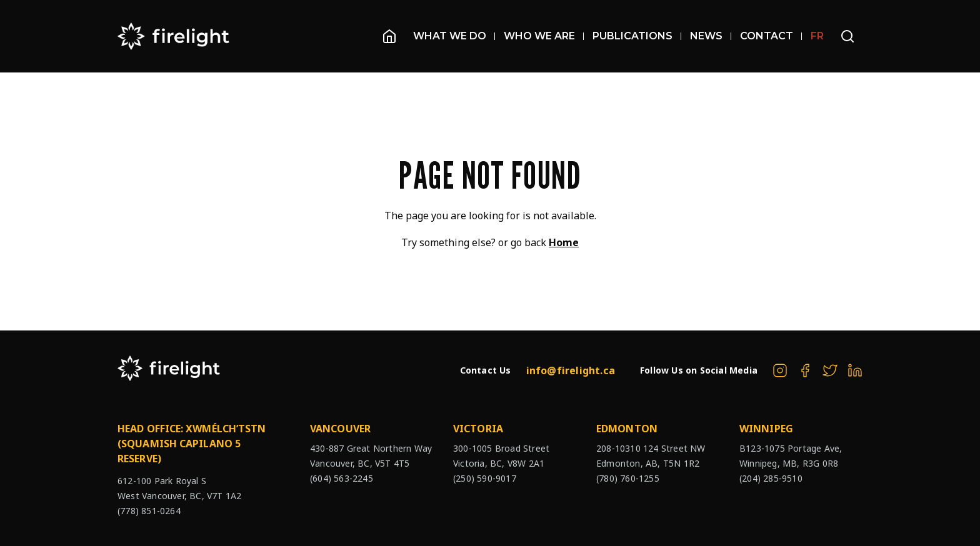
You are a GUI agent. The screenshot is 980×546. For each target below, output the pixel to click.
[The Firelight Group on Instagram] (780, 370)
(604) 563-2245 (342, 478)
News (711, 36)
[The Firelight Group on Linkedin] (855, 370)
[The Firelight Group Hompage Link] (174, 36)
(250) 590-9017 (485, 478)
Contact (771, 36)
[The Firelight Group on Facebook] (805, 370)
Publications (637, 36)
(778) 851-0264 (149, 511)
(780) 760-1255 (628, 478)
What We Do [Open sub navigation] (454, 36)
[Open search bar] (847, 36)
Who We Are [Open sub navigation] (544, 36)
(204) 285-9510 (771, 478)
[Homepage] (389, 36)
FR (817, 36)
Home (564, 242)
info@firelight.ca (571, 370)
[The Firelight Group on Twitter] (830, 370)
